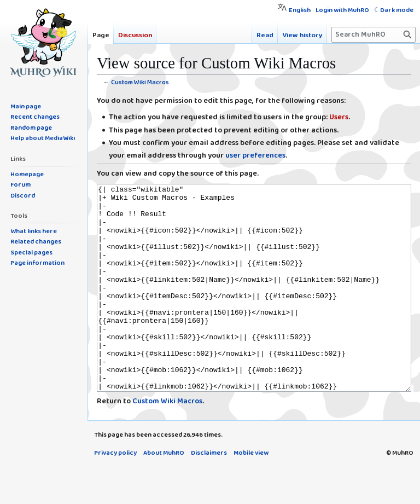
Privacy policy (115, 494)
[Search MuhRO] (374, 35)
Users (339, 117)
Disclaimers (209, 494)
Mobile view (251, 494)
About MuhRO (164, 494)
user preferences (255, 156)
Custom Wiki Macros (140, 82)
